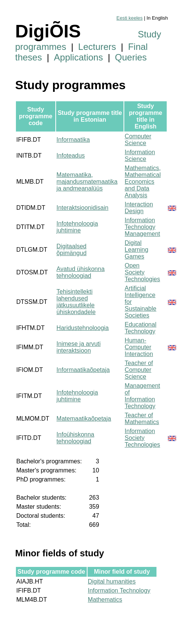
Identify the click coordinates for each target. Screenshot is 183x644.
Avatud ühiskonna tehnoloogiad (81, 272)
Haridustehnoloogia (83, 328)
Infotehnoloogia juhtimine (77, 227)
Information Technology (119, 591)
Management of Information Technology (142, 396)
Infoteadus (71, 156)
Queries (131, 57)
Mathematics (105, 600)
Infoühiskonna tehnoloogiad (75, 438)
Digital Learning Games (136, 250)
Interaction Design (139, 208)
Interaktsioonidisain (82, 208)
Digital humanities (112, 581)
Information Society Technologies (142, 438)
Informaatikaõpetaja (83, 370)
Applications (78, 57)
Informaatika (73, 140)
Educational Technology (141, 328)
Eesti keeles (129, 18)
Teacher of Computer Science (139, 370)
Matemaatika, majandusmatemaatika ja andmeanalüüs (87, 182)
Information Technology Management (142, 227)
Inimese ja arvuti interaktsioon (79, 347)
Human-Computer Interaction (139, 347)
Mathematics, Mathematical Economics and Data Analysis (143, 182)
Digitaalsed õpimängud (71, 250)
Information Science (140, 156)
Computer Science (138, 140)
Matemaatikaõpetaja (84, 419)
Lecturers (97, 47)
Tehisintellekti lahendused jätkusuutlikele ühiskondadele (76, 302)
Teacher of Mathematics (142, 419)
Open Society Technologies (142, 272)
